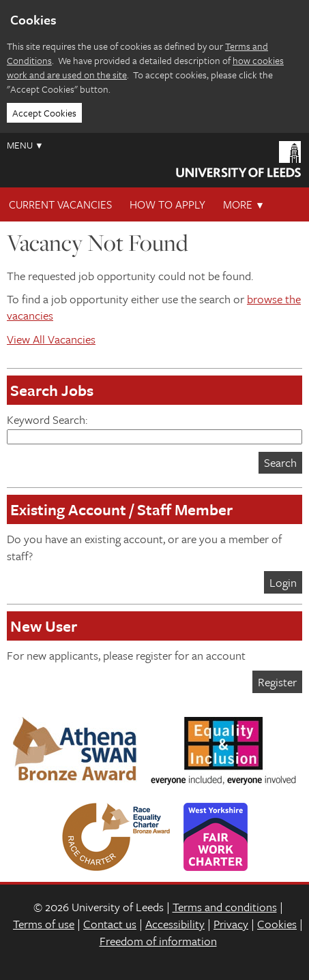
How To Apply (167, 204)
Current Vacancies (60, 204)
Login (283, 582)
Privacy (231, 924)
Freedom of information (158, 941)
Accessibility (175, 924)
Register (277, 682)
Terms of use (44, 924)
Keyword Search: (154, 428)
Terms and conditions (225, 907)
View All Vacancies (51, 339)
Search (280, 462)
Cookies (277, 924)
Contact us (110, 924)
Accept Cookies (44, 113)
